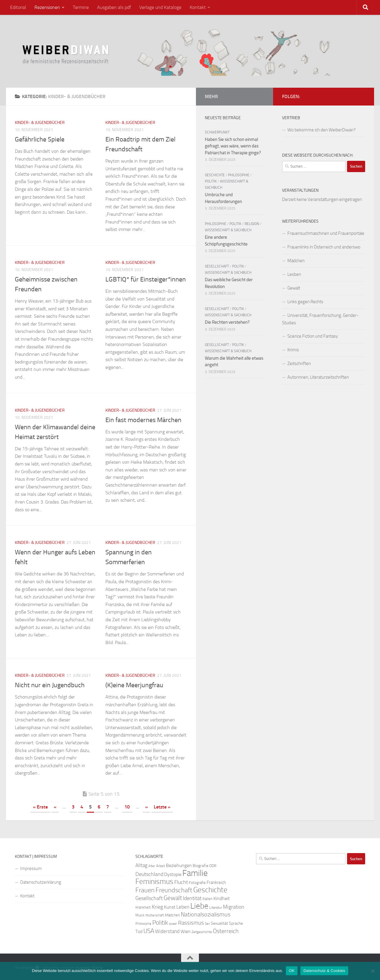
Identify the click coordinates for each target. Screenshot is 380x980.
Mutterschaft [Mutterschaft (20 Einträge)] (155, 915)
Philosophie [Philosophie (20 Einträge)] (143, 924)
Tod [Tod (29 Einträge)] (139, 932)
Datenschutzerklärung (41, 882)
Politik (211, 181)
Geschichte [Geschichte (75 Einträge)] (210, 890)
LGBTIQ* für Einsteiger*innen (146, 279)
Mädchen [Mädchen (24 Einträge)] (172, 915)
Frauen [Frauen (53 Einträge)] (145, 890)
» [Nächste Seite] (147, 807)
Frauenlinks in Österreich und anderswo (324, 247)
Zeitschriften (299, 364)
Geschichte (215, 175)
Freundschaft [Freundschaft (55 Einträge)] (174, 890)
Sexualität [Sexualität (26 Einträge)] (219, 923)
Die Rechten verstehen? (227, 322)
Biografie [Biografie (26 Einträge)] (201, 866)
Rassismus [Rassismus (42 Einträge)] (191, 923)
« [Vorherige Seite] (55, 807)
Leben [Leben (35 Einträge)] (183, 907)
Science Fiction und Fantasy (313, 336)
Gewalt (294, 288)
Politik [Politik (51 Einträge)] (160, 922)
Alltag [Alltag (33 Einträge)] (141, 865)
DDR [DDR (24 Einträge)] (213, 866)
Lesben (294, 274)
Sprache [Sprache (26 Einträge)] (236, 923)
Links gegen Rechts (305, 302)
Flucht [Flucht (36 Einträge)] (181, 882)
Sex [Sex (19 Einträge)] (207, 924)
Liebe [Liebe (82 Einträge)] (199, 906)
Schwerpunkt (217, 132)
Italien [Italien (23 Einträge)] (208, 899)
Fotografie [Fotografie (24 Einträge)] (197, 883)
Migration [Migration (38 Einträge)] (234, 907)
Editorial (18, 7)
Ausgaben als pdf (114, 7)
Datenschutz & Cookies (324, 971)
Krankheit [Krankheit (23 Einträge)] (143, 907)
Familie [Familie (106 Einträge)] (195, 873)
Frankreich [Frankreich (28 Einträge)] (216, 883)
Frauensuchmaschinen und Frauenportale (326, 233)
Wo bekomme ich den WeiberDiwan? (322, 130)
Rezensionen (47, 7)
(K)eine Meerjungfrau (134, 685)
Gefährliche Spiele (40, 139)
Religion (252, 224)
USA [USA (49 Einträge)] (149, 931)
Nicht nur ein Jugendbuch (50, 685)
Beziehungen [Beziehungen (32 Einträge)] (179, 865)
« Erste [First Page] (40, 807)
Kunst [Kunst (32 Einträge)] (170, 907)
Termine (81, 7)
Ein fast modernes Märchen (143, 420)
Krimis (293, 350)
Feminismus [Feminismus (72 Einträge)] (154, 881)
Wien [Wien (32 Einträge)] (186, 931)
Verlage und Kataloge (160, 7)
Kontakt (198, 7)
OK (292, 971)
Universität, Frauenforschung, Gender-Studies (320, 319)
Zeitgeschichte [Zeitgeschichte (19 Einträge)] (202, 932)
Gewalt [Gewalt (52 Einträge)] (173, 898)
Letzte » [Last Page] (162, 807)
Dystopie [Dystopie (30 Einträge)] (173, 874)
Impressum (31, 869)
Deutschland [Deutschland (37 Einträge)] (149, 874)
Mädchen (296, 261)
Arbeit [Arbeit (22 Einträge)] (161, 866)
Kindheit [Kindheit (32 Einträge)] (222, 898)
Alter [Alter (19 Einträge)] (152, 866)
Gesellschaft (217, 266)
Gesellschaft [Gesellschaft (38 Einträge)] (149, 898)
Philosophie (239, 175)
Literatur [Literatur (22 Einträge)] (216, 907)
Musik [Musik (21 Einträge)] (140, 915)
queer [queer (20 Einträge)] (173, 924)
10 (127, 807)
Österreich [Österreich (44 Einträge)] (226, 931)
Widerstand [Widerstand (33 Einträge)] (167, 931)
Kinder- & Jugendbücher (40, 123)
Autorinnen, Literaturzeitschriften (318, 377)
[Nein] (373, 971)
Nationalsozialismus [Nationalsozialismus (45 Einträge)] (206, 914)
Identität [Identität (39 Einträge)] (192, 898)
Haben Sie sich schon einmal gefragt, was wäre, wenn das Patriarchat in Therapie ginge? (233, 146)
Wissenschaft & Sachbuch (228, 230)
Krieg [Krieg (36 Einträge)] (157, 907)
